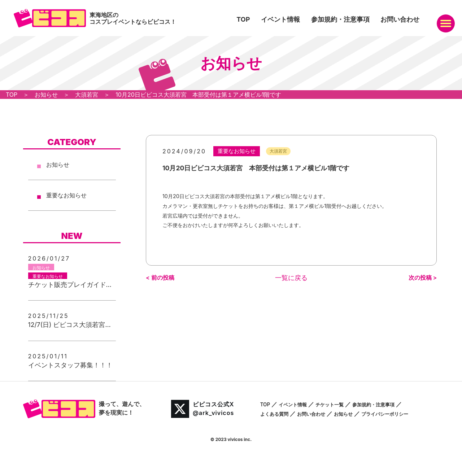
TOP (243, 19)
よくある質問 (278, 414)
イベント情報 (280, 19)
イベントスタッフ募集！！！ (70, 365)
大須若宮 (271, 151)
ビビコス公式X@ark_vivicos (203, 409)
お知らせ (58, 165)
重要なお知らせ (66, 195)
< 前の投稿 (160, 277)
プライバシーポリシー (407, 414)
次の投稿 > (423, 277)
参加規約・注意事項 (340, 19)
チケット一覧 (341, 404)
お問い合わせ (400, 19)
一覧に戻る (291, 277)
